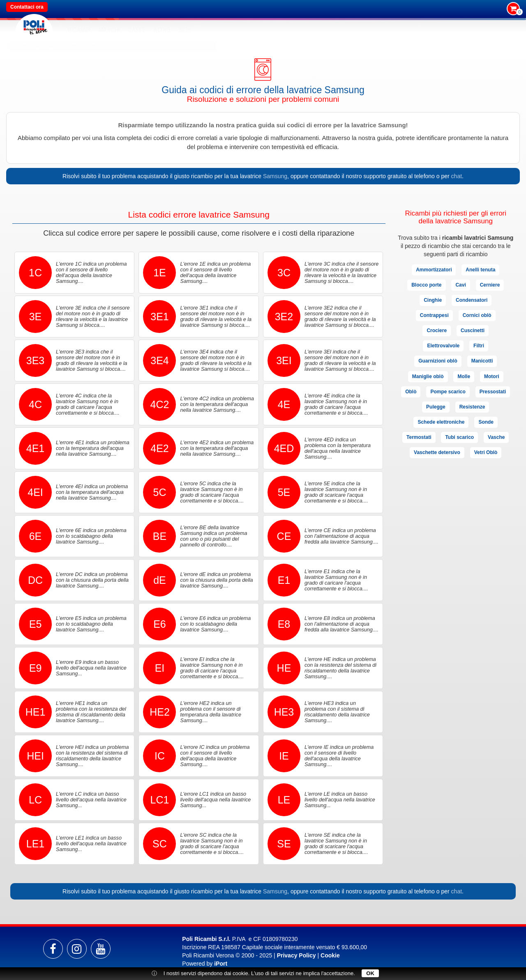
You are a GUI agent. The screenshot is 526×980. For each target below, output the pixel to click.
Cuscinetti (473, 330)
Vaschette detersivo (437, 452)
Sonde (486, 422)
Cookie (330, 955)
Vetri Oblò (486, 452)
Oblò (411, 392)
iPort (221, 964)
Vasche (496, 437)
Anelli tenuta (480, 270)
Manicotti (482, 361)
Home (20, 46)
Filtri (479, 346)
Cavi (460, 285)
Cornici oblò (477, 315)
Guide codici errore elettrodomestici (66, 46)
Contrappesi (434, 315)
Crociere (437, 330)
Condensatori (472, 300)
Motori (492, 376)
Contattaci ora (27, 7)
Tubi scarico (459, 437)
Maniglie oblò (428, 376)
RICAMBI (79, 30)
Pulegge (436, 407)
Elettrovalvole (443, 346)
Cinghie (433, 300)
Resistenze (472, 407)
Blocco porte (426, 285)
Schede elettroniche (441, 422)
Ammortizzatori (434, 270)
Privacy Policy (296, 955)
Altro (162, 30)
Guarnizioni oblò (438, 361)
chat (457, 176)
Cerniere (490, 285)
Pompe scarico (448, 392)
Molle (464, 376)
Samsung (275, 176)
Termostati (419, 437)
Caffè (137, 30)
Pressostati (493, 392)
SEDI (185, 30)
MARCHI (109, 30)
